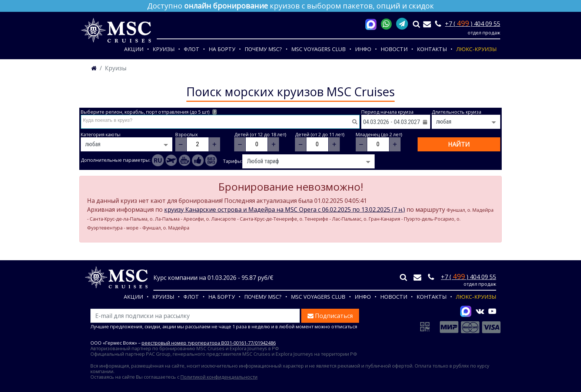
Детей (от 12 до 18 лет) (260, 135)
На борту (222, 49)
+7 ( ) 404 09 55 (473, 24)
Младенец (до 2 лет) (379, 135)
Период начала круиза (387, 112)
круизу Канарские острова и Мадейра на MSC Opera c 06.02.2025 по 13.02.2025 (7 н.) (285, 210)
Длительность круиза (456, 112)
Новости (394, 49)
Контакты (432, 49)
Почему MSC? (263, 49)
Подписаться (330, 316)
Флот (192, 49)
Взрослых (187, 135)
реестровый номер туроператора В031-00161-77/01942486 (209, 343)
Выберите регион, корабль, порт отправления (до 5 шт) (149, 112)
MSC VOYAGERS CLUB (318, 49)
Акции (134, 49)
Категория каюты (101, 135)
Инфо (363, 49)
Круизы (164, 49)
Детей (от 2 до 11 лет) (320, 135)
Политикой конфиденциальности (219, 377)
